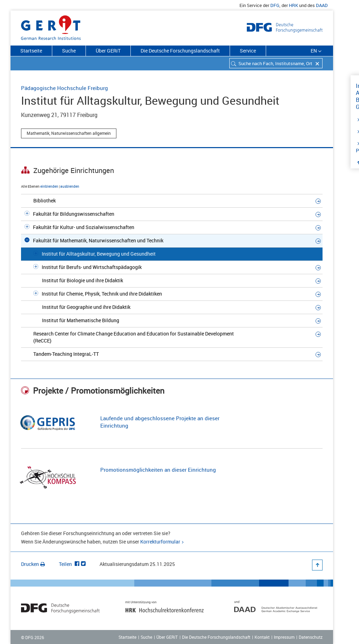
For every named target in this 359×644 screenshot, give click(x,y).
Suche (69, 51)
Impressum (284, 637)
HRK (293, 5)
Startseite (31, 51)
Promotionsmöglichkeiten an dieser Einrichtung (158, 470)
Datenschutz (311, 637)
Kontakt (262, 637)
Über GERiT (108, 51)
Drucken (33, 564)
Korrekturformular (160, 542)
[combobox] (276, 63)
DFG (275, 5)
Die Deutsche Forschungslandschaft (180, 51)
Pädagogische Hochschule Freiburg (65, 88)
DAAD (322, 5)
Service (248, 51)
